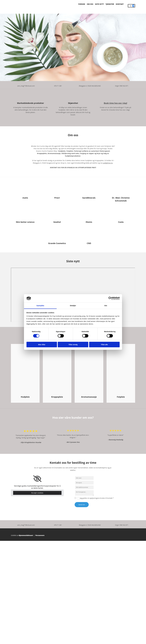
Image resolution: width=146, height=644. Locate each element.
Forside (82, 4)
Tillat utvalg (73, 345)
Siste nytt (99, 4)
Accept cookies (37, 493)
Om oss (90, 4)
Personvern (40, 535)
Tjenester (110, 4)
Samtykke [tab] (40, 306)
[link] (37, 479)
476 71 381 (58, 86)
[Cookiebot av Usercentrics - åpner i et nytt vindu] (110, 298)
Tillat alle (104, 345)
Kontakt (120, 4)
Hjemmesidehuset (26, 535)
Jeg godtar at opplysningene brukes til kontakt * (97, 498)
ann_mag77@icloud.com (26, 86)
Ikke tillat (42, 345)
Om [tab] (106, 306)
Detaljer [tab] (73, 306)
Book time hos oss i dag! (116, 103)
